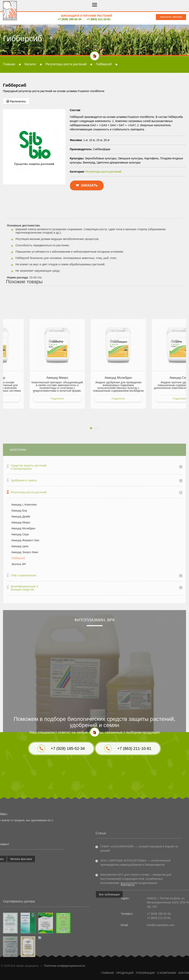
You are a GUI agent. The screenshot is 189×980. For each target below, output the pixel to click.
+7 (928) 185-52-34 (70, 19)
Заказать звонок (171, 17)
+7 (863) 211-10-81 (99, 19)
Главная (9, 64)
